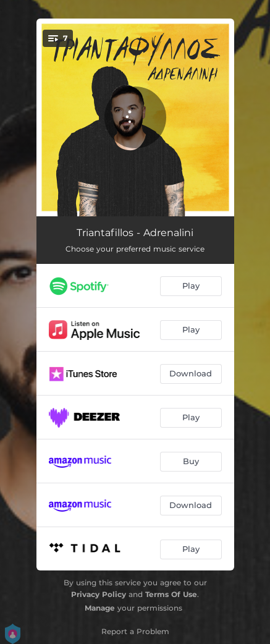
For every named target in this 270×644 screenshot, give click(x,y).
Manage (100, 608)
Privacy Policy (99, 594)
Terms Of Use (171, 594)
